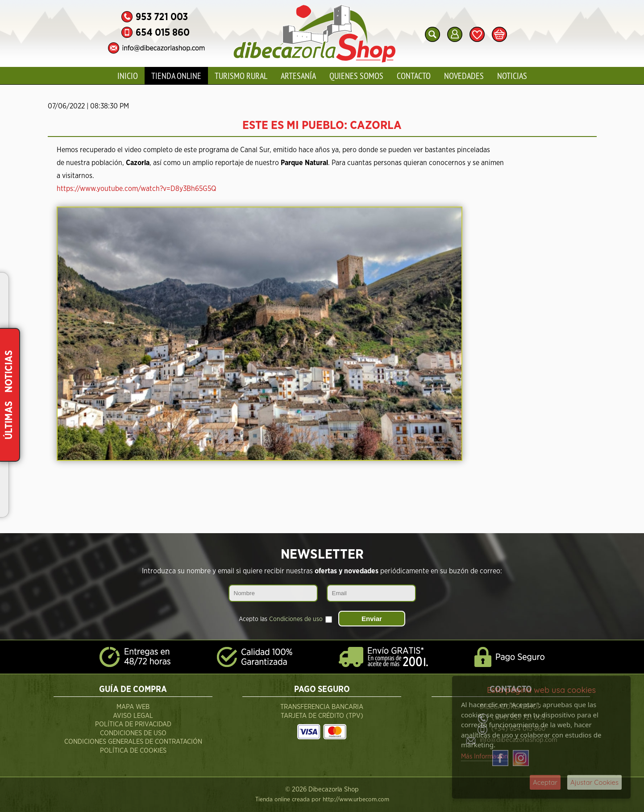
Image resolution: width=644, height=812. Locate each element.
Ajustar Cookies (594, 782)
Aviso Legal (133, 716)
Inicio (128, 76)
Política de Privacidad (133, 724)
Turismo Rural (241, 76)
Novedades (464, 76)
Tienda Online (176, 76)
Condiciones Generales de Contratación (133, 742)
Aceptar (545, 782)
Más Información (484, 756)
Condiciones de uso (296, 619)
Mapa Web (133, 707)
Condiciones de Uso (133, 733)
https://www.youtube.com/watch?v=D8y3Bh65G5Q (136, 189)
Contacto (414, 76)
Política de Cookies (133, 751)
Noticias (512, 76)
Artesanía (298, 76)
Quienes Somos (356, 76)
